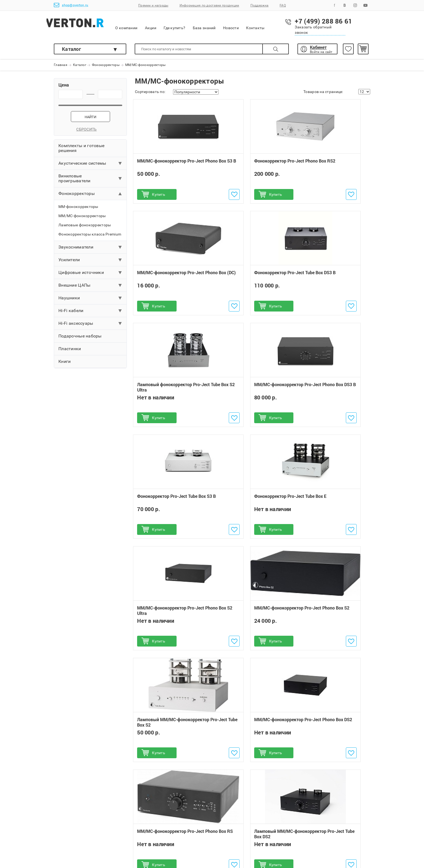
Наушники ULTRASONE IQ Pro (250, 713)
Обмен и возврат (142, 822)
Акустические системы (82, 166)
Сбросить (90, 132)
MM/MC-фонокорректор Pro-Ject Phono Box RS (168, 614)
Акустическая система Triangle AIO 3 (333, 689)
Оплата (61, 822)
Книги (64, 365)
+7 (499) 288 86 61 (241, 814)
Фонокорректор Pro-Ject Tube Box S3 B (169, 391)
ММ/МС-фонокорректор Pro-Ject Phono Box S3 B (168, 167)
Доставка (63, 830)
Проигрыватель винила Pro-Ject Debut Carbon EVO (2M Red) (168, 713)
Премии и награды (153, 5)
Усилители (69, 263)
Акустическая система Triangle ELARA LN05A (329, 737)
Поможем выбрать (71, 839)
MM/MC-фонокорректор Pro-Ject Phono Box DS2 (331, 502)
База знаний (227, 24)
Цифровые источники (81, 276)
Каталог (72, 49)
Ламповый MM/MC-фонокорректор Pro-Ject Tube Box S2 (250, 505)
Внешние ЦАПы (74, 288)
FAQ (283, 5)
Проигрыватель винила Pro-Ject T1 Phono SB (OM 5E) (170, 689)
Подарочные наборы (80, 339)
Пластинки (70, 352)
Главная (61, 65)
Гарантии (135, 814)
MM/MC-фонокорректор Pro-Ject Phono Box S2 (168, 502)
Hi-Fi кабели (71, 314)
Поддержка (260, 5)
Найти (90, 120)
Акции (173, 24)
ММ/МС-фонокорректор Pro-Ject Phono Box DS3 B (331, 279)
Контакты (278, 24)
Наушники (69, 301)
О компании (149, 24)
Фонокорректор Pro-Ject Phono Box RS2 (252, 167)
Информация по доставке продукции (209, 5)
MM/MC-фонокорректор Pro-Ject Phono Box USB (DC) (331, 614)
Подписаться (342, 777)
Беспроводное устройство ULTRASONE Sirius (249, 737)
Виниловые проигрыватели (74, 182)
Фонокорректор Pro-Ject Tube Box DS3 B (169, 279)
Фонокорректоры (106, 65)
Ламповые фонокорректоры (85, 228)
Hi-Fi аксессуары (76, 327)
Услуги (133, 839)
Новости (254, 24)
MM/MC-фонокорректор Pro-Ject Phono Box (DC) (331, 167)
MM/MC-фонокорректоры (82, 219)
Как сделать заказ (71, 814)
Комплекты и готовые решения (81, 151)
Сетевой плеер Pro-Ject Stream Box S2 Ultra (170, 738)
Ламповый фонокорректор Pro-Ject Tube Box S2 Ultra (252, 279)
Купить (160, 198)
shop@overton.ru (71, 5)
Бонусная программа (146, 830)
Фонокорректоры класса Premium (90, 237)
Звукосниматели (76, 250)
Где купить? (197, 24)
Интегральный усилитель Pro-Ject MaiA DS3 (332, 713)
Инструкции (138, 847)
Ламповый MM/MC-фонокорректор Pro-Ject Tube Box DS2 (250, 617)
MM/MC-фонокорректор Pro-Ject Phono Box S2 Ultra (331, 391)
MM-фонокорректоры (78, 210)
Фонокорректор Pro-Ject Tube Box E (250, 391)
